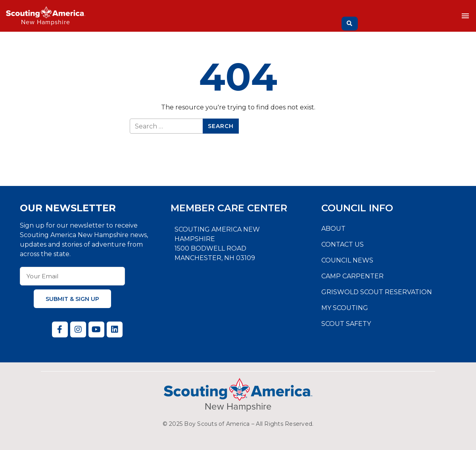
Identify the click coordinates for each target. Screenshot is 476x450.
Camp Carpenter (352, 276)
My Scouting (345, 308)
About (333, 229)
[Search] (350, 24)
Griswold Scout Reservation (377, 292)
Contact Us (343, 244)
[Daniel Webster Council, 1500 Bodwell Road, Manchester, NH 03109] (238, 306)
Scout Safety (346, 324)
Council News (347, 260)
